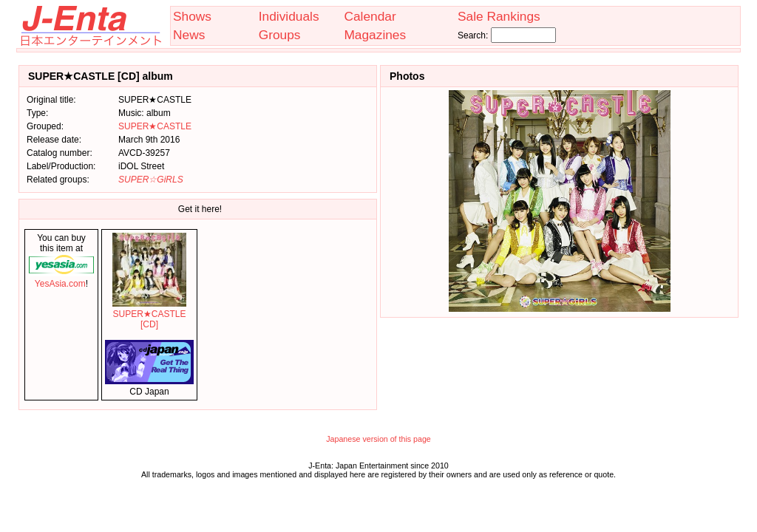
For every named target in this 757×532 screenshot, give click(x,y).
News (189, 35)
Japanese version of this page (378, 439)
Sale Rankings (499, 16)
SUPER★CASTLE (155, 126)
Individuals (289, 16)
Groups (280, 35)
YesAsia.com (61, 279)
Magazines (375, 35)
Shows (192, 16)
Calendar (370, 16)
